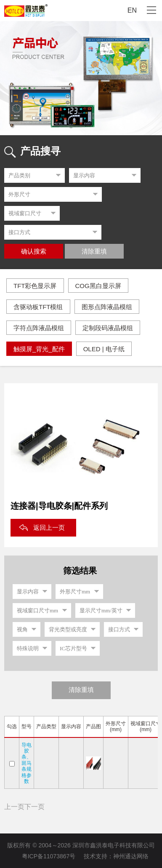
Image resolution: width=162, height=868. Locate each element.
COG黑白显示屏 (98, 286)
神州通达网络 (131, 856)
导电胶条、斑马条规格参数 (27, 763)
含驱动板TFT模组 (38, 307)
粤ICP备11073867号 (49, 856)
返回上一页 (49, 527)
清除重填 (94, 251)
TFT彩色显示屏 (35, 286)
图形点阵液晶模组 (107, 307)
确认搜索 (34, 251)
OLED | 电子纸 (104, 349)
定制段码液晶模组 (108, 328)
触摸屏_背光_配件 (39, 349)
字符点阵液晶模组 (39, 328)
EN (132, 10)
